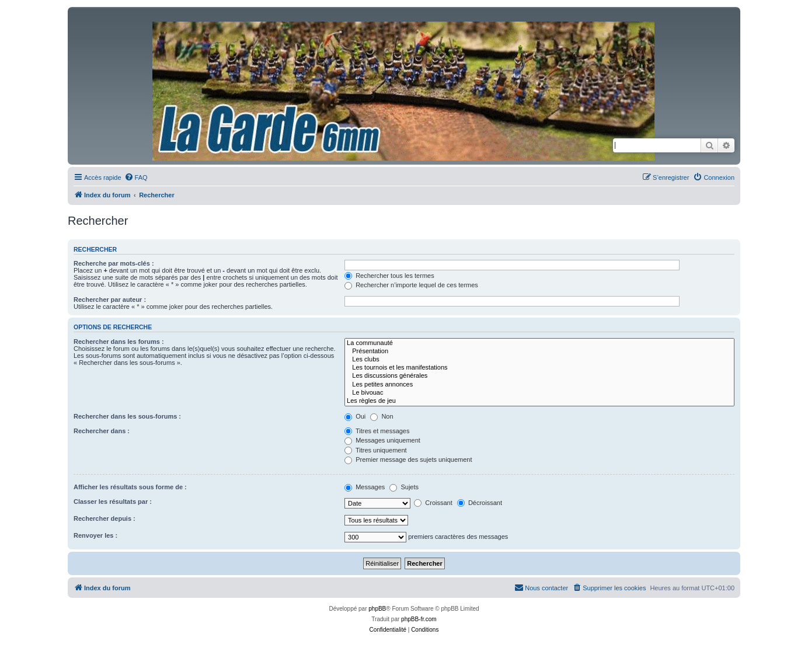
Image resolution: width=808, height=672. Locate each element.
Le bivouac (539, 393)
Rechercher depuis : (105, 518)
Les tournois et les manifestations (539, 368)
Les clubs (539, 360)
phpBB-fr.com (419, 619)
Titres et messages (377, 431)
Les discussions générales (539, 376)
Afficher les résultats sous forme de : (130, 487)
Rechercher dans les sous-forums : (127, 416)
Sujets (404, 487)
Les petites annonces (539, 385)
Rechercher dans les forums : (119, 342)
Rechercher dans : (102, 431)
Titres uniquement (376, 450)
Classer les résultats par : (113, 502)
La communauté (539, 343)
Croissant (433, 503)
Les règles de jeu (539, 401)
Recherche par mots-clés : (114, 263)
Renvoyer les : (95, 535)
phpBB (377, 609)
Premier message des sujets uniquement (408, 459)
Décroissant (480, 503)
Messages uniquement (382, 440)
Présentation (539, 351)
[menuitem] (136, 177)
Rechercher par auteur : (110, 300)
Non (382, 416)
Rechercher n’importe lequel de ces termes (411, 285)
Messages (365, 487)
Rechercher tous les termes (389, 276)
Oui (355, 416)
